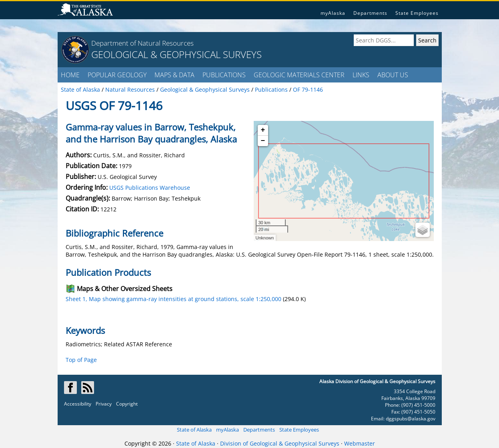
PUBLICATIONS (224, 75)
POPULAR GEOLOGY (117, 75)
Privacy (104, 404)
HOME (70, 75)
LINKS (361, 75)
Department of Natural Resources (142, 43)
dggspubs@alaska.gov (411, 419)
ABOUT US (393, 75)
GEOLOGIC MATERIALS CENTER (299, 75)
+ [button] (263, 130)
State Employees (417, 13)
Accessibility (78, 404)
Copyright (127, 404)
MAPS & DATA (174, 75)
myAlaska (333, 13)
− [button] (263, 141)
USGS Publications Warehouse (150, 188)
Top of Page (81, 360)
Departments (370, 13)
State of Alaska (194, 430)
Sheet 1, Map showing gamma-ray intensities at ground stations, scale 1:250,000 (173, 299)
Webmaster (360, 443)
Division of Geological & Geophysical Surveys (280, 443)
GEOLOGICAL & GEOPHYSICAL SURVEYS (176, 54)
